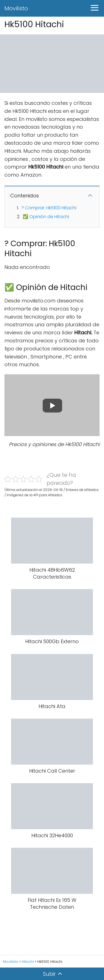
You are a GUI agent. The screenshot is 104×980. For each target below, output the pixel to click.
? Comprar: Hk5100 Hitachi (49, 208)
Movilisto (16, 8)
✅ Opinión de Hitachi (46, 217)
